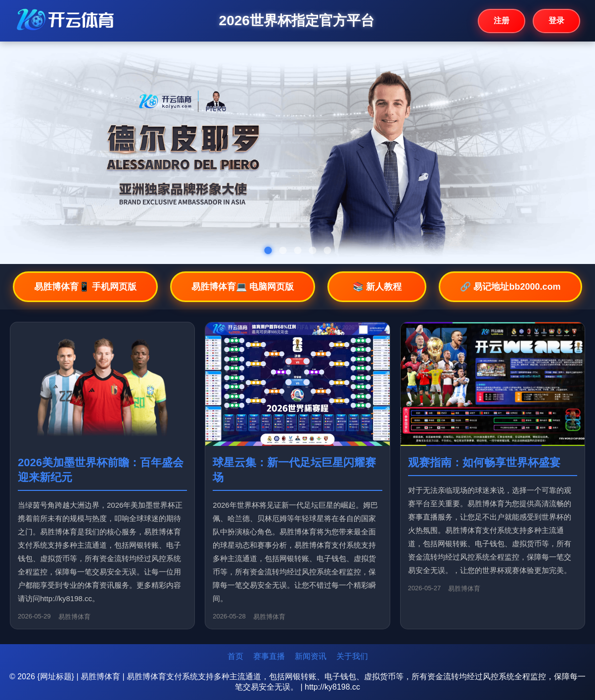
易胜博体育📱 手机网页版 (85, 287)
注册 (502, 21)
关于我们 (352, 656)
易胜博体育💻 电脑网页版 (243, 287)
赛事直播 (269, 656)
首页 (235, 656)
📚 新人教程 (377, 287)
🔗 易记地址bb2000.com (510, 287)
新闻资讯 (311, 656)
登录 (556, 21)
